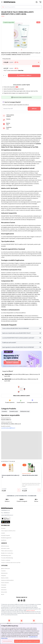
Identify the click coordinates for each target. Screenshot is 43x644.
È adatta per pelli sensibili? (9, 343)
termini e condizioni (31, 610)
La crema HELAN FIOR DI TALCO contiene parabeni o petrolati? (18, 338)
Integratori (4, 576)
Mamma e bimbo (5, 578)
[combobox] (21, 7)
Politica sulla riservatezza (7, 551)
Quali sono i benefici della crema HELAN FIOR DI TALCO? (17, 333)
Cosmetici (38, 144)
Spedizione (4, 540)
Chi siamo (3, 528)
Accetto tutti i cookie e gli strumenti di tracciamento (27, 641)
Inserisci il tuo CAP (8, 109)
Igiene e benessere (6, 569)
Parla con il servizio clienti (22, 396)
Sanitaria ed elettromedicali (7, 580)
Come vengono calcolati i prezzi (8, 531)
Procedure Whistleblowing (7, 558)
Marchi (3, 594)
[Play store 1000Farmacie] (7, 522)
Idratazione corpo (25, 411)
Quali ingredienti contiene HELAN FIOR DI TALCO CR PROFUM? (18, 347)
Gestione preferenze (8, 641)
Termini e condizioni (6, 560)
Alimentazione (4, 573)
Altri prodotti (4, 592)
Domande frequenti (5, 535)
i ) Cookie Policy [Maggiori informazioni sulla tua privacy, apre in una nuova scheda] (32, 637)
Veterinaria (4, 587)
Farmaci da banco (5, 583)
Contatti (3, 533)
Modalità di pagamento (6, 538)
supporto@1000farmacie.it (7, 515)
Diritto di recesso (5, 546)
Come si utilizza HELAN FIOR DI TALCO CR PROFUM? (16, 328)
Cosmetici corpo (14, 411)
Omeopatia (4, 585)
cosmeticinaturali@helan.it (8, 428)
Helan (3, 16)
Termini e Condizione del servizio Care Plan (11, 563)
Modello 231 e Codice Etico (7, 553)
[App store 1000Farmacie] (7, 519)
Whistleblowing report (6, 556)
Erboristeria (4, 590)
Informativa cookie (5, 548)
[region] (21, 634)
